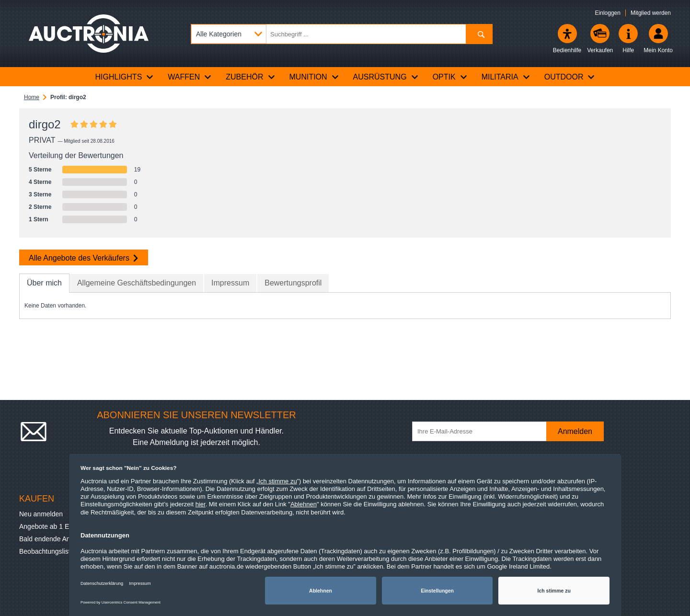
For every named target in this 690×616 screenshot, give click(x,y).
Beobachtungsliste (46, 551)
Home (32, 97)
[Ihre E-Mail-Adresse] (484, 431)
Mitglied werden (651, 13)
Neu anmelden (41, 514)
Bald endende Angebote (55, 539)
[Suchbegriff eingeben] (342, 34)
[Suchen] (479, 34)
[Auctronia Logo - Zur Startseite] (89, 34)
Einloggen (608, 13)
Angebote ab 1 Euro (49, 526)
